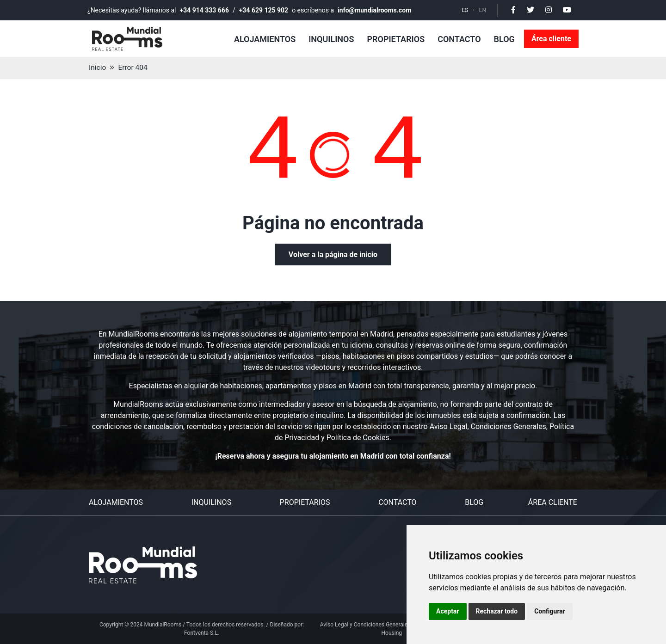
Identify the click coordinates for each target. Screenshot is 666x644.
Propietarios (396, 39)
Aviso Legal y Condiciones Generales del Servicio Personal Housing (392, 629)
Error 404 (133, 68)
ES (465, 10)
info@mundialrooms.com (374, 10)
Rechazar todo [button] (497, 611)
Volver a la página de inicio (333, 255)
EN (483, 10)
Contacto (459, 39)
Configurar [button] (550, 611)
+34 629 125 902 (264, 10)
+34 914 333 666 (204, 10)
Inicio (98, 68)
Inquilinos (331, 39)
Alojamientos (265, 39)
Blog (504, 39)
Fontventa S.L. (202, 633)
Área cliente (551, 39)
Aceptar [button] (448, 611)
